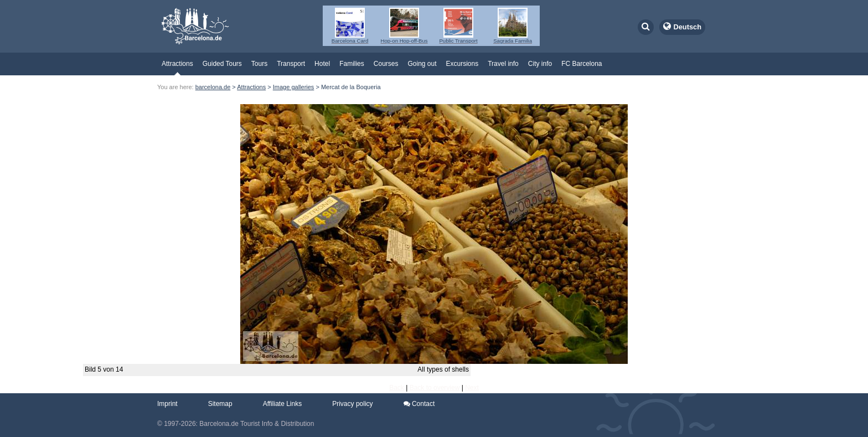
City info (540, 64)
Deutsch (688, 27)
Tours (259, 64)
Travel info (503, 64)
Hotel (322, 64)
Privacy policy (352, 404)
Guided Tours (222, 64)
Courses (386, 64)
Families (352, 64)
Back (397, 388)
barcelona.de (213, 87)
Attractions (177, 64)
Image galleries (294, 87)
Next (472, 388)
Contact (419, 404)
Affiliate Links (282, 404)
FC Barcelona (582, 64)
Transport (291, 64)
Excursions (463, 64)
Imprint (167, 404)
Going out (422, 64)
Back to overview (435, 388)
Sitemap (220, 404)
